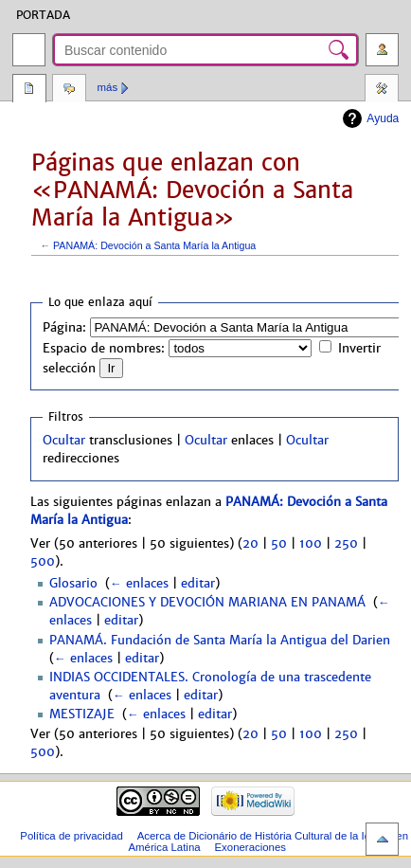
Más (108, 87)
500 (43, 562)
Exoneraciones (250, 847)
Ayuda (383, 118)
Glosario (73, 584)
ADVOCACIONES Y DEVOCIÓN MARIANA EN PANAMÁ (207, 603)
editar (198, 584)
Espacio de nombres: (104, 349)
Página (29, 90)
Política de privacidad (71, 836)
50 (279, 544)
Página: (64, 328)
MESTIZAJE (82, 714)
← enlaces (139, 584)
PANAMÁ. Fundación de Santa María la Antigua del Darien (220, 641)
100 (311, 544)
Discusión (69, 90)
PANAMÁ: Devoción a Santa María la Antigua (154, 245)
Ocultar (64, 441)
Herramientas (382, 90)
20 (250, 544)
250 (346, 544)
